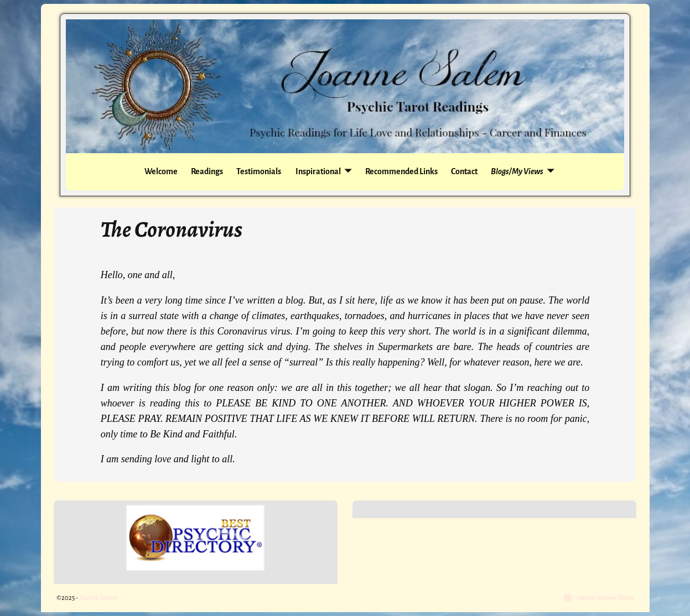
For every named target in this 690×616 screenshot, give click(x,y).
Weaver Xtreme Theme (605, 598)
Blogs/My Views (517, 171)
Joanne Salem (98, 598)
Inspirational (318, 171)
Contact (464, 171)
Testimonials (259, 171)
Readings (207, 171)
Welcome (161, 171)
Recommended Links (401, 171)
